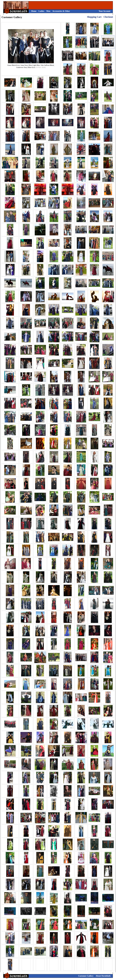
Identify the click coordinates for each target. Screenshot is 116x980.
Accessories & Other (61, 11)
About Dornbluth (103, 976)
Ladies (41, 11)
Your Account (105, 11)
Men (48, 11)
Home (34, 11)
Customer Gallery (86, 976)
